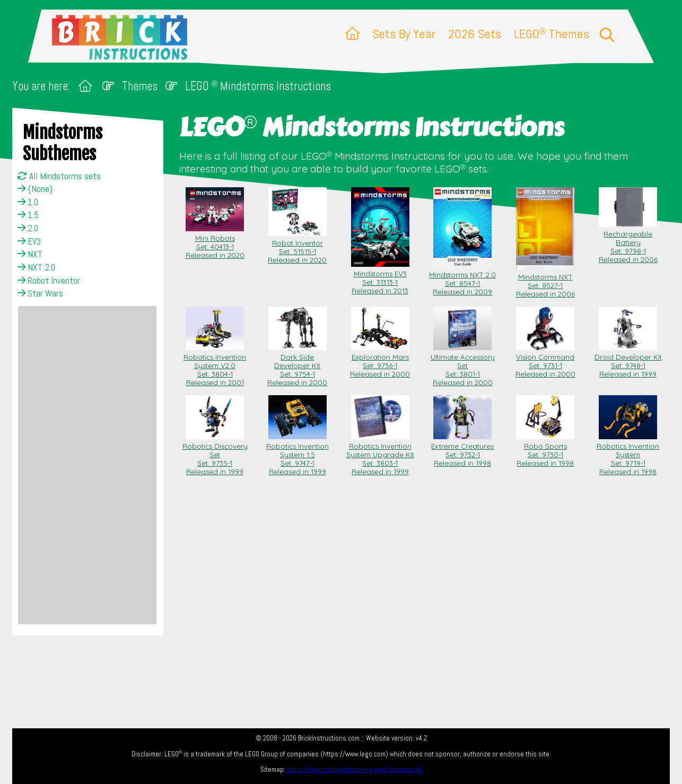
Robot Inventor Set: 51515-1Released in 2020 (297, 247)
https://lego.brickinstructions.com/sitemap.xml (355, 769)
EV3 (29, 241)
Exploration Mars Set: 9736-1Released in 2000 (380, 361)
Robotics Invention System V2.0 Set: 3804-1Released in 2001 (215, 365)
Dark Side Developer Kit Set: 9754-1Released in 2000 (297, 365)
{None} (35, 189)
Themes (140, 86)
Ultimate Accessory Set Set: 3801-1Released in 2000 (463, 365)
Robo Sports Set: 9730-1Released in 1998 (545, 450)
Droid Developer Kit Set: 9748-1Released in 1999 (628, 361)
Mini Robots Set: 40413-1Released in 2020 (215, 242)
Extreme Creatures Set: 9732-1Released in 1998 (462, 450)
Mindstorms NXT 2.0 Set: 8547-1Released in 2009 (462, 279)
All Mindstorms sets (59, 176)
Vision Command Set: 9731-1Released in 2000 (545, 361)
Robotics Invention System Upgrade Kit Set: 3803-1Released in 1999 (380, 455)
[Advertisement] (87, 465)
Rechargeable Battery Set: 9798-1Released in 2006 (628, 242)
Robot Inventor (49, 281)
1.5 (28, 215)
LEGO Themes (552, 34)
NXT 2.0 (36, 267)
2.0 (28, 228)
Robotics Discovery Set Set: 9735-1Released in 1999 (215, 455)
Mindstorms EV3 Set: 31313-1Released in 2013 (380, 278)
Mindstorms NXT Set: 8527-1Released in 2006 (545, 281)
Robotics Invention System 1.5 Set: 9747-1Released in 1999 (298, 455)
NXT (30, 254)
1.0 (28, 202)
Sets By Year (404, 34)
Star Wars (40, 293)
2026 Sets (475, 34)
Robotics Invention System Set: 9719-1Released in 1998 (628, 455)
